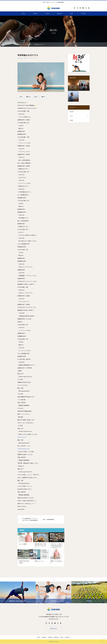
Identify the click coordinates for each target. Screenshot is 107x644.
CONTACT (83, 14)
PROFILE (35, 14)
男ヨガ (23, 14)
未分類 (71, 120)
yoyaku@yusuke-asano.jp (23, 449)
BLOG (71, 14)
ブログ (35, 58)
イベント (31, 58)
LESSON (48, 14)
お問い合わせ (54, 629)
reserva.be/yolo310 (22, 437)
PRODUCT (59, 14)
